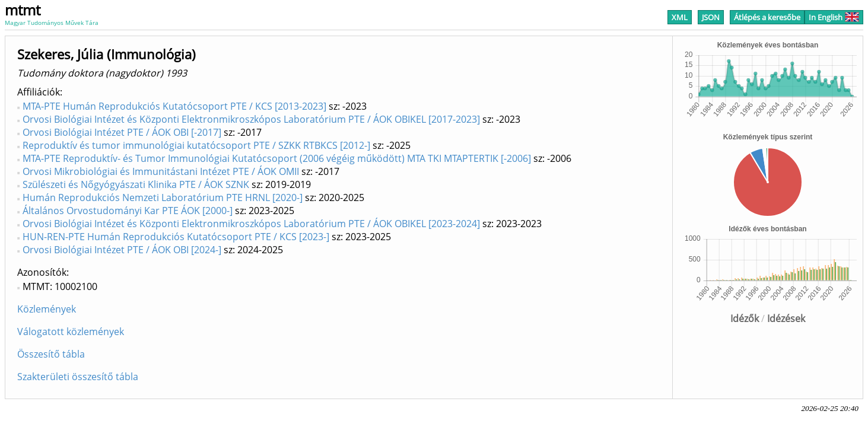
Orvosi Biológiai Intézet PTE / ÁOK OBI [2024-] (122, 250)
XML (680, 17)
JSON (711, 17)
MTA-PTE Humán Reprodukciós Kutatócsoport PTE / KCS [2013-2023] (174, 106)
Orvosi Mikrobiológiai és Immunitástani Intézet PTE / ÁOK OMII (161, 171)
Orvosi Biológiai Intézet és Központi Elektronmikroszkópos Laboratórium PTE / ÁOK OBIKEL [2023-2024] (251, 224)
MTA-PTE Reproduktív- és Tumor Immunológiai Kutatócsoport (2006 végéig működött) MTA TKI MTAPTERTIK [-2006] (277, 158)
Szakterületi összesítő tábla (78, 377)
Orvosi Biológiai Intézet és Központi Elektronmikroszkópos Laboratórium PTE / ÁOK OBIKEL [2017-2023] (251, 119)
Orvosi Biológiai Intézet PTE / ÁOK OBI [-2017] (122, 132)
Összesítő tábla (51, 354)
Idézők (745, 318)
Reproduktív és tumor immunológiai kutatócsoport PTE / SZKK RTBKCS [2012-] (196, 145)
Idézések (786, 318)
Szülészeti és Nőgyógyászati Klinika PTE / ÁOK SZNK (136, 184)
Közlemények (47, 309)
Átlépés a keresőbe (767, 17)
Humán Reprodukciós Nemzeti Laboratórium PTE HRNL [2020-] (163, 197)
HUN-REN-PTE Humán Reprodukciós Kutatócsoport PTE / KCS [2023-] (176, 237)
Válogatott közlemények (71, 332)
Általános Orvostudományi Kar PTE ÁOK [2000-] (128, 211)
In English (834, 17)
